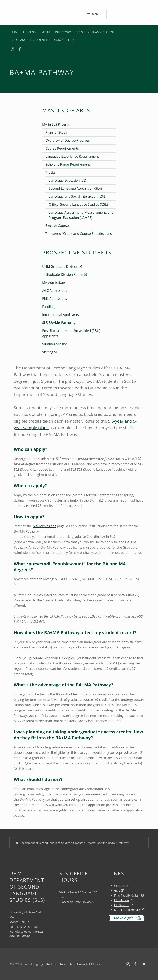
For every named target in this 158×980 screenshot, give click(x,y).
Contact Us (122, 886)
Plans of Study (56, 132)
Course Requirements (62, 148)
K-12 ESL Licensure (127, 910)
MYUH (46, 32)
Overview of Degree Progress (68, 140)
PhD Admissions (55, 298)
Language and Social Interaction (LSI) (77, 196)
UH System (122, 905)
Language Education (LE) (67, 180)
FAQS (72, 40)
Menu (96, 14)
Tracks (50, 172)
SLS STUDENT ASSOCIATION (95, 32)
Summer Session (55, 344)
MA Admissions (54, 282)
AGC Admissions (55, 290)
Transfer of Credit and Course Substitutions (79, 234)
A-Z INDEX (30, 32)
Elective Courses (58, 226)
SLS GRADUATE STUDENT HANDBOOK (37, 40)
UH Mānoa (122, 900)
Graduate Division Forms (66, 274)
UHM (14, 32)
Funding (48, 307)
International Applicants (60, 315)
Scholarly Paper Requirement (68, 164)
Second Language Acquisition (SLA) (75, 188)
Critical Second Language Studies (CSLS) (79, 204)
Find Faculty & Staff (127, 895)
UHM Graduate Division (62, 266)
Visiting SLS (51, 352)
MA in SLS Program (57, 124)
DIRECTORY (63, 32)
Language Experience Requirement (72, 156)
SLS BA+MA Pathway (59, 323)
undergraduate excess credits (99, 732)
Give (117, 890)
